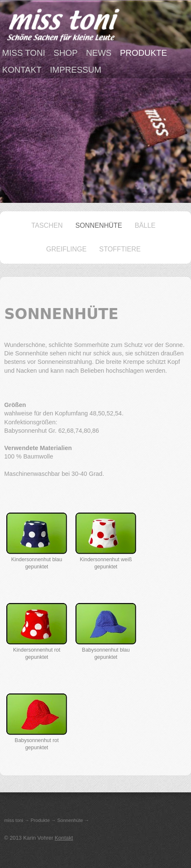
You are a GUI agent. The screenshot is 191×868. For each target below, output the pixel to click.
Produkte (143, 53)
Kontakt (22, 70)
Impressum (75, 70)
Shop (66, 53)
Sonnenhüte (99, 225)
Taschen (47, 225)
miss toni (24, 53)
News (99, 53)
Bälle (145, 225)
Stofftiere (120, 249)
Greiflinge (66, 249)
